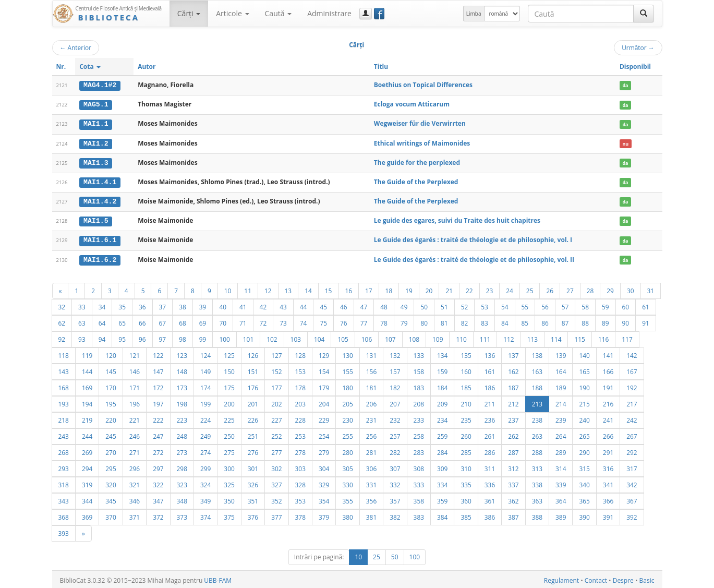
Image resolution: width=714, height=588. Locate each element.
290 (584, 450)
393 (64, 531)
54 (505, 305)
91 (646, 321)
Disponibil (635, 67)
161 (490, 369)
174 (205, 386)
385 (466, 515)
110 (461, 337)
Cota (90, 67)
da (625, 85)
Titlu (381, 67)
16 (348, 289)
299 (205, 466)
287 (513, 450)
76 (344, 321)
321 (135, 483)
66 (142, 321)
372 (158, 515)
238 (537, 418)
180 (347, 386)
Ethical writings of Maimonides (422, 142)
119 (87, 353)
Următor (638, 47)
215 (584, 402)
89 (606, 321)
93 (82, 337)
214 (561, 402)
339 (561, 483)
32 (62, 305)
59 (606, 305)
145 (111, 369)
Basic (647, 578)
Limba (474, 14)
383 (419, 515)
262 (513, 434)
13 (288, 289)
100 (224, 337)
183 (419, 386)
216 (608, 402)
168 (64, 386)
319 (87, 483)
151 (253, 369)
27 (570, 289)
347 (158, 499)
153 (300, 369)
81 (444, 321)
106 (367, 337)
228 (300, 418)
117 (627, 337)
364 (561, 499)
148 (182, 369)
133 (419, 353)
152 (276, 369)
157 (395, 369)
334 (442, 483)
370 (111, 515)
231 (371, 418)
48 (384, 305)
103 (296, 337)
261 (490, 434)
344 (87, 499)
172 (158, 386)
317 (632, 466)
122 (158, 353)
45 (323, 305)
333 (419, 483)
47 (364, 305)
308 (419, 466)
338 (537, 483)
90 (626, 321)
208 (419, 402)
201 (253, 402)
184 (442, 386)
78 (384, 321)
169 (87, 386)
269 (87, 450)
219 (87, 418)
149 (205, 369)
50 (424, 305)
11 (248, 289)
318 (64, 483)
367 (632, 499)
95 (122, 337)
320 (111, 483)
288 (537, 450)
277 (276, 450)
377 (276, 515)
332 (395, 483)
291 (608, 450)
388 (537, 515)
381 (371, 515)
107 (390, 337)
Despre (623, 578)
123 (182, 353)
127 (276, 353)
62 (62, 321)
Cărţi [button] (189, 13)
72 (263, 321)
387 (513, 515)
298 (182, 466)
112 (509, 337)
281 (371, 450)
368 (64, 515)
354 (324, 499)
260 (466, 434)
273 (182, 450)
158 (419, 369)
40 (223, 305)
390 (584, 515)
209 (442, 402)
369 (87, 515)
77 (364, 321)
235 (466, 418)
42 (263, 305)
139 (561, 353)
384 (442, 515)
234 (442, 418)
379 (324, 515)
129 (324, 353)
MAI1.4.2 (100, 200)
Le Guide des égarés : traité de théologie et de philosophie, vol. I (473, 238)
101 (248, 337)
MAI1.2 (96, 142)
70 (223, 321)
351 (253, 499)
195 (111, 402)
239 (561, 418)
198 (182, 402)
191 (608, 386)
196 (135, 402)
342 (632, 483)
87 (565, 321)
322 (158, 483)
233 (419, 418)
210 (466, 402)
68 (183, 321)
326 (253, 483)
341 (608, 483)
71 (243, 321)
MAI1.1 (96, 124)
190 (584, 386)
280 (347, 450)
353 (300, 499)
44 (304, 305)
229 (324, 418)
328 (300, 483)
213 (537, 402)
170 (111, 386)
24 (510, 289)
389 (561, 515)
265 (584, 434)
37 (163, 305)
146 (135, 369)
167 (632, 369)
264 (561, 434)
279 (324, 450)
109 (438, 337)
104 (319, 337)
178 (300, 386)
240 (584, 418)
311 (490, 466)
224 (205, 418)
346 (135, 499)
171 (135, 386)
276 (253, 450)
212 (513, 402)
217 (632, 402)
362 (513, 499)
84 (505, 321)
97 (163, 337)
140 (584, 353)
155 (347, 369)
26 (550, 289)
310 (466, 466)
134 (442, 353)
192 (632, 386)
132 (395, 353)
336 (490, 483)
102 (272, 337)
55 (525, 305)
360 (466, 499)
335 (466, 483)
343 (64, 499)
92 (62, 337)
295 (111, 466)
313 (537, 466)
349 (205, 499)
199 (205, 402)
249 (205, 434)
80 (424, 321)
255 (347, 434)
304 (324, 466)
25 (530, 289)
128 (300, 353)
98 (183, 337)
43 (283, 305)
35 (122, 305)
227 (276, 418)
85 (525, 321)
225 (229, 418)
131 (371, 353)
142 (632, 353)
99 (203, 337)
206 (371, 402)
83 (485, 321)
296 (135, 466)
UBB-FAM (218, 578)
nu (625, 143)
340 (584, 483)
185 (466, 386)
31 (651, 289)
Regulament (561, 578)
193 (64, 402)
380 (347, 515)
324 (205, 483)
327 (276, 483)
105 (343, 337)
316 (608, 466)
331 (371, 483)
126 (253, 353)
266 (608, 434)
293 (64, 466)
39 (203, 305)
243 (64, 434)
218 (64, 418)
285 (466, 450)
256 (371, 434)
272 (158, 450)
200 (229, 402)
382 (395, 515)
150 (229, 369)
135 (466, 353)
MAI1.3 (96, 162)
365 (584, 499)
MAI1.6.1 (100, 238)
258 (419, 434)
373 (182, 515)
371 (135, 515)
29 (610, 289)
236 (490, 418)
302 (276, 466)
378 (300, 515)
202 (276, 402)
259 (442, 434)
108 (414, 337)
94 (102, 337)
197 (158, 402)
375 (229, 515)
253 (300, 434)
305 (347, 466)
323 (182, 483)
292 (632, 450)
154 (324, 369)
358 (419, 499)
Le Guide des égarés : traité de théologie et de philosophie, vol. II (474, 257)
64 (102, 321)
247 (158, 434)
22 (469, 289)
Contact (596, 578)
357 (395, 499)
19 (409, 289)
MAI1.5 (96, 220)
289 (561, 450)
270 (111, 450)
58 (585, 305)
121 (135, 353)
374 (205, 515)
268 (64, 450)
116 (603, 337)
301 (253, 466)
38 (183, 305)
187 (513, 386)
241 (608, 418)
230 (347, 418)
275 (229, 450)
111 (485, 337)
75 (323, 321)
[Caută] (644, 14)
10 (228, 289)
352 (276, 499)
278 (300, 450)
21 (449, 289)
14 (308, 289)
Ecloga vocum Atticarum (412, 104)
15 (329, 289)
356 (371, 499)
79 (404, 321)
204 (324, 402)
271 (135, 450)
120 (111, 353)
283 (419, 450)
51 (444, 305)
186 (490, 386)
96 (142, 337)
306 (371, 466)
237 (513, 418)
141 (608, 353)
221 (135, 418)
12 (268, 289)
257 (395, 434)
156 (371, 369)
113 (533, 337)
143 (64, 369)
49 (404, 305)
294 (87, 466)
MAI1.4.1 (100, 181)
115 (579, 337)
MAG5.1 (96, 104)
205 (347, 402)
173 (182, 386)
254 (324, 434)
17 (369, 289)
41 (243, 305)
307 (395, 466)
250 (229, 434)
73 (283, 321)
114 (556, 337)
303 (300, 466)
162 (513, 369)
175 (229, 386)
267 (632, 434)
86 (545, 321)
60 (626, 305)
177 (276, 386)
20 (429, 289)
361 (490, 499)
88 (585, 321)
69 (203, 321)
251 (253, 434)
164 (561, 369)
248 (182, 434)
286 (490, 450)
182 (395, 386)
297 (158, 466)
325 (229, 483)
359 (442, 499)
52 (465, 305)
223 (182, 418)
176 (253, 386)
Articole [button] (232, 13)
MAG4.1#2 (100, 85)
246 (135, 434)
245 (111, 434)
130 (347, 353)
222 (158, 418)
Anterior (76, 47)
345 (111, 499)
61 (646, 305)
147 (158, 369)
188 (537, 386)
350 (229, 499)
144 (87, 369)
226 (253, 418)
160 (466, 369)
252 (276, 434)
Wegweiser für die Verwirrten (420, 123)
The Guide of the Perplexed (416, 181)
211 (490, 402)
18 (389, 289)
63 (82, 321)
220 (111, 418)
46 (344, 305)
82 (465, 321)
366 (608, 499)
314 (561, 466)
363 (537, 499)
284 (442, 450)
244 (87, 434)
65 (122, 321)
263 (537, 434)
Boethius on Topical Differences (423, 85)
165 (584, 369)
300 (229, 466)
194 (87, 402)
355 (347, 499)
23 (490, 289)
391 (608, 515)
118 (64, 353)
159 (442, 369)
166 (608, 369)
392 (632, 515)
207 (395, 402)
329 (324, 483)
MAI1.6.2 (100, 258)
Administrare (329, 13)
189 (561, 386)
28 (590, 289)
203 (300, 402)
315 (584, 466)
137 (513, 353)
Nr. (61, 67)
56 (545, 305)
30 (631, 289)
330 (347, 483)
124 (205, 353)
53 (485, 305)
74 (304, 321)
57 (565, 305)
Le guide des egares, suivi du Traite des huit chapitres (457, 219)
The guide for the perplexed (417, 161)
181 (371, 386)
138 (537, 353)
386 (490, 515)
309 (442, 466)
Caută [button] (279, 13)
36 (142, 305)
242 (632, 418)
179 (324, 386)
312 (513, 466)
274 (205, 450)
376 (253, 515)
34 (102, 305)
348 (182, 499)
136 (490, 353)
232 (395, 418)
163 (537, 369)
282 (395, 450)
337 (513, 483)
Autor (147, 67)
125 (229, 353)
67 (163, 321)
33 (82, 305)
